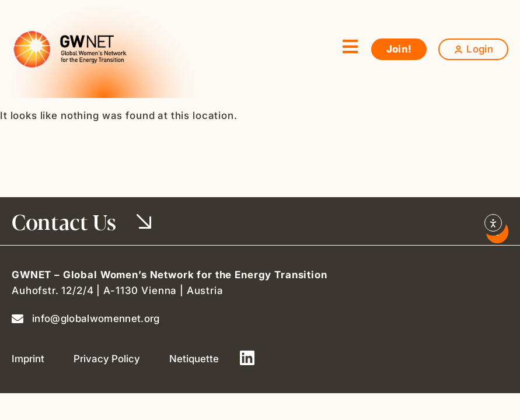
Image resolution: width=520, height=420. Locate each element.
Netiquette (194, 359)
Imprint (28, 359)
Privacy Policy (107, 359)
